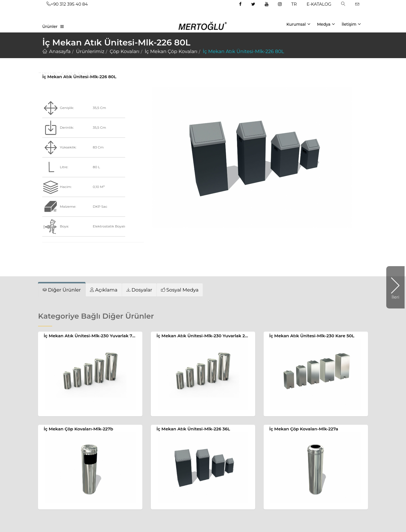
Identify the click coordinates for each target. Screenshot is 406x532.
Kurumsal (298, 24)
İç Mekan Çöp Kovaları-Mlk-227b (78, 429)
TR (294, 4)
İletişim (351, 24)
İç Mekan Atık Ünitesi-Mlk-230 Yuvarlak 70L (91, 336)
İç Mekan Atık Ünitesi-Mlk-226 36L (193, 429)
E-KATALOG (319, 4)
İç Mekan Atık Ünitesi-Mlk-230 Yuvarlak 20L (203, 336)
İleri (393, 287)
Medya (326, 24)
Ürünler (50, 27)
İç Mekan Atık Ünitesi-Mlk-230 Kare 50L (312, 336)
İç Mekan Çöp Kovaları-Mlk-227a (304, 429)
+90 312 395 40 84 (67, 4)
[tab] (62, 290)
